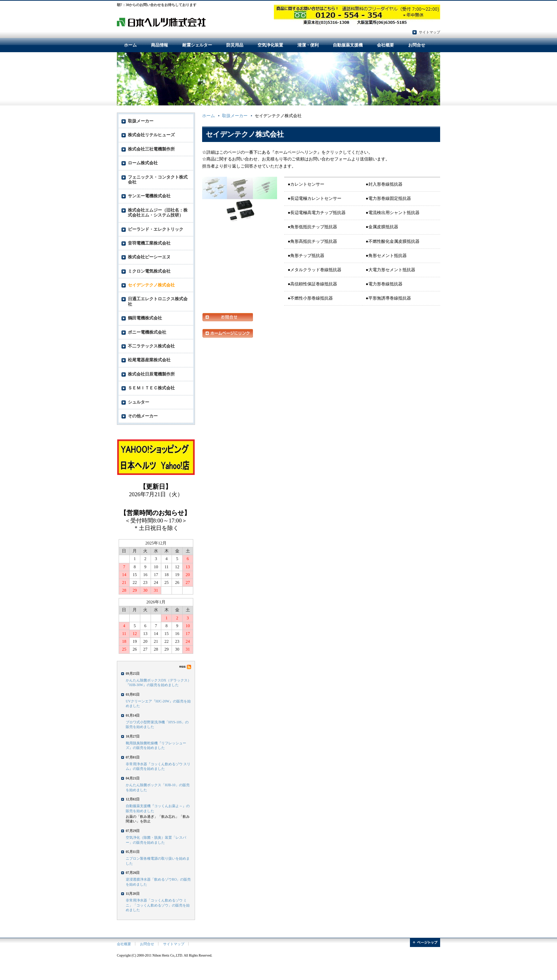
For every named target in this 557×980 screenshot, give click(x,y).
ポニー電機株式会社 (147, 332)
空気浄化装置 (270, 45)
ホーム (130, 45)
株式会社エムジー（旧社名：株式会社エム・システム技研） (158, 213)
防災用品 (235, 45)
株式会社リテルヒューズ (151, 135)
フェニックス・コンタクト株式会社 (158, 180)
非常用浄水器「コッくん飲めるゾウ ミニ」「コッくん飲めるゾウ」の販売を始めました (158, 905)
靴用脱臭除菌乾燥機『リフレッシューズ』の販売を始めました (156, 745)
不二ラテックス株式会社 (151, 346)
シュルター (139, 402)
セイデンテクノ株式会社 (151, 285)
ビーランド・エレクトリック (156, 229)
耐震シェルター (197, 45)
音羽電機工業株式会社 (149, 243)
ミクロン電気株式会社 (149, 271)
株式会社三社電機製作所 (151, 149)
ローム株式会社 (143, 163)
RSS (185, 667)
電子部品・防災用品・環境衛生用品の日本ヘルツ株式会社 (161, 22)
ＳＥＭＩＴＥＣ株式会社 (151, 388)
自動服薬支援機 (348, 45)
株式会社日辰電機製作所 (151, 374)
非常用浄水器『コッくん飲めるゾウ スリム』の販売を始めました (158, 766)
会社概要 (385, 45)
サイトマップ (429, 32)
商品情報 (159, 45)
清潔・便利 (308, 45)
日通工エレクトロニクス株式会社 (158, 301)
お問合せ (417, 45)
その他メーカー (143, 416)
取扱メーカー (235, 116)
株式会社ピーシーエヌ (149, 257)
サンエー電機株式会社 (149, 196)
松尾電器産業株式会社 (149, 360)
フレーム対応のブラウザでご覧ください (156, 500)
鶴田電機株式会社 (145, 318)
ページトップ (425, 943)
